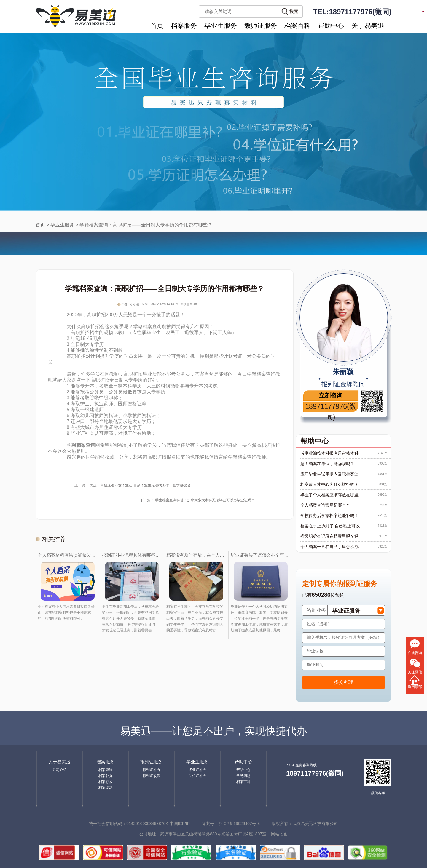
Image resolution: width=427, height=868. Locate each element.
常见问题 (243, 776)
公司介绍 (60, 770)
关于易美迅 (368, 26)
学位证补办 (197, 776)
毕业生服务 (221, 26)
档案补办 (106, 776)
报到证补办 (152, 770)
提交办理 (344, 682)
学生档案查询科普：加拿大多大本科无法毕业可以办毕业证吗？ (205, 500)
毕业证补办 (197, 770)
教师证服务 (261, 26)
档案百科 (297, 26)
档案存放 (106, 782)
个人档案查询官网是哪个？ (325, 505)
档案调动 (106, 788)
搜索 (294, 11)
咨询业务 (316, 610)
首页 (157, 26)
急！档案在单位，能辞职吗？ (327, 464)
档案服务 (184, 26)
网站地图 (279, 834)
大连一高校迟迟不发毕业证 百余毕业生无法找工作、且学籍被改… (142, 485)
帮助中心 (331, 26)
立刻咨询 (331, 395)
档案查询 (106, 770)
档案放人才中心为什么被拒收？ (329, 484)
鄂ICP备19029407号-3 (239, 824)
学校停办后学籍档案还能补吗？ (329, 516)
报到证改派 (152, 776)
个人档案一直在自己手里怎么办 (329, 547)
